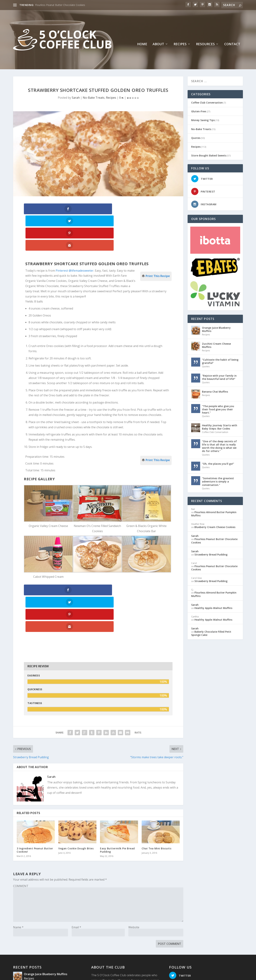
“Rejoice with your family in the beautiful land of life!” (219, 377)
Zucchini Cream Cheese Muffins (216, 345)
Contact (232, 44)
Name (18, 854)
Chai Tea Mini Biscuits (156, 775)
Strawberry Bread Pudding (211, 554)
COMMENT (21, 813)
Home (142, 44)
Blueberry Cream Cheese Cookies (215, 527)
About (158, 44)
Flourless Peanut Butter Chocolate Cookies (60, 5)
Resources (205, 44)
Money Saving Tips (203, 120)
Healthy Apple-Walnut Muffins (213, 607)
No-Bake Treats (94, 97)
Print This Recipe (158, 238)
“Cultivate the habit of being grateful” (220, 361)
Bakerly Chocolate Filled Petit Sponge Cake (211, 633)
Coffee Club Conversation (207, 102)
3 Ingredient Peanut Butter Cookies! (35, 777)
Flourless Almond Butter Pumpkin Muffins (214, 513)
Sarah (76, 97)
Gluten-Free (199, 111)
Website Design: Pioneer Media (94, 972)
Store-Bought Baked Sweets (209, 155)
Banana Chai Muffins (215, 391)
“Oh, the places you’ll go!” (218, 463)
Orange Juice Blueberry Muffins (216, 329)
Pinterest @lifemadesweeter (75, 233)
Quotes (196, 137)
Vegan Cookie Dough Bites (76, 775)
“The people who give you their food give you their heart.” (218, 409)
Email (76, 854)
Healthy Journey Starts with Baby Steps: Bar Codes (220, 426)
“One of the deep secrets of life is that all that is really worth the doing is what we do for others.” (219, 446)
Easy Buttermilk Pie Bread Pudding (117, 777)
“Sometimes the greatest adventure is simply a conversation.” (218, 481)
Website (134, 854)
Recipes (180, 44)
